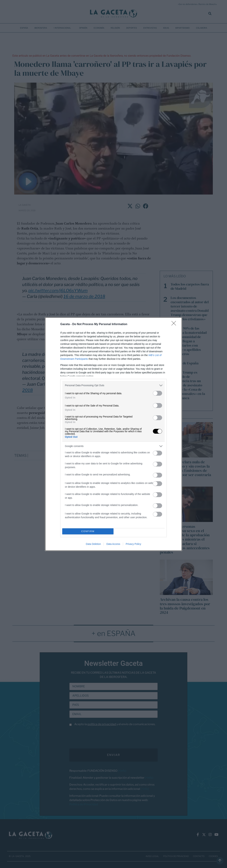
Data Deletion (93, 544)
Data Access (113, 544)
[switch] (157, 393)
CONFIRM (88, 531)
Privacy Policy (133, 544)
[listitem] (113, 385)
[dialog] (113, 434)
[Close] (175, 324)
